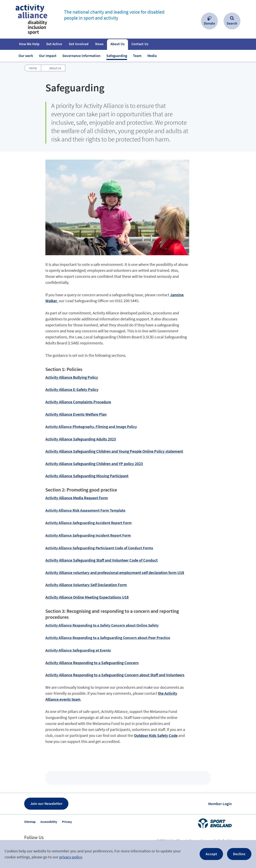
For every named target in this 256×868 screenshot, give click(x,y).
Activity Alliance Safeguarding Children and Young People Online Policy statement (114, 451)
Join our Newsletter (46, 803)
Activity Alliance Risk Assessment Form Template (85, 510)
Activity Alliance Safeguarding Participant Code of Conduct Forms (99, 548)
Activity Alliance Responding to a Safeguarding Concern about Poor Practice (108, 638)
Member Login (220, 804)
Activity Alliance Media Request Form (77, 498)
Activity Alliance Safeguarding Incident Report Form (88, 535)
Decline (239, 854)
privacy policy (70, 857)
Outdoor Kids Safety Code (156, 735)
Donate (209, 23)
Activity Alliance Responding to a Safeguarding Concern (92, 663)
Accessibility (49, 822)
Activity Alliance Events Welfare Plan (76, 414)
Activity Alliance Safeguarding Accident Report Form (88, 523)
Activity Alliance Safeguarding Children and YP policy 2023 (94, 464)
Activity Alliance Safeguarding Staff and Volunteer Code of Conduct (101, 560)
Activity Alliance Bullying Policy (72, 377)
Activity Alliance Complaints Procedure (78, 402)
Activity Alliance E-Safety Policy (72, 389)
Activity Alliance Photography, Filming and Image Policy (91, 427)
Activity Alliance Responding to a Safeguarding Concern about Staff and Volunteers (115, 675)
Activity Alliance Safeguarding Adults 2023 (81, 439)
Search (232, 23)
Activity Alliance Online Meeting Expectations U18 (87, 597)
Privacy (67, 822)
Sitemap (30, 822)
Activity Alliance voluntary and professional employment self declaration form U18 (115, 573)
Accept (211, 854)
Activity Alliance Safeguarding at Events (78, 650)
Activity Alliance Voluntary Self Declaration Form (86, 585)
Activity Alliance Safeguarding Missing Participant (87, 476)
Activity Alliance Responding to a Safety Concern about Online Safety (102, 625)
